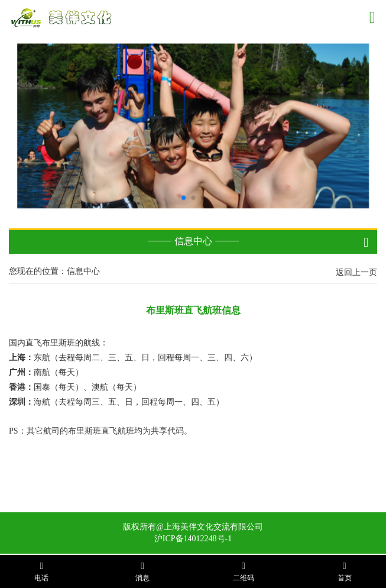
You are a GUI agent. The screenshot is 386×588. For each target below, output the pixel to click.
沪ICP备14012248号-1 (193, 539)
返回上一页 (356, 272)
